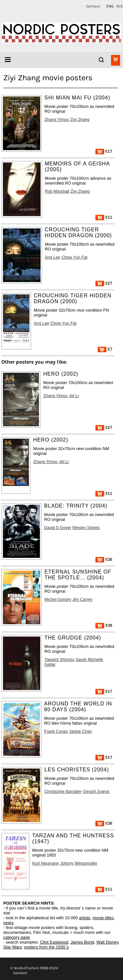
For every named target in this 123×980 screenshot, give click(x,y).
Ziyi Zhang (80, 119)
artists (85, 918)
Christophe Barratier (63, 791)
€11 (104, 217)
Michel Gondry (58, 599)
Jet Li (74, 396)
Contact (93, 6)
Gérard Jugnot (96, 791)
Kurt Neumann (46, 863)
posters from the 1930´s (47, 947)
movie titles (103, 918)
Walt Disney (107, 942)
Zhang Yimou (57, 119)
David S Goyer (58, 528)
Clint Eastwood (54, 942)
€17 (104, 151)
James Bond (82, 942)
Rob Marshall (57, 191)
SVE (120, 6)
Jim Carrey (82, 599)
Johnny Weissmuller (79, 863)
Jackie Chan (80, 731)
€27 (104, 283)
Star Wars (12, 947)
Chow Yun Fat (74, 257)
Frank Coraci (56, 731)
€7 (105, 349)
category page (17, 937)
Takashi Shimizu (59, 659)
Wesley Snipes (86, 528)
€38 (104, 559)
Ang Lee (53, 257)
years (8, 923)
